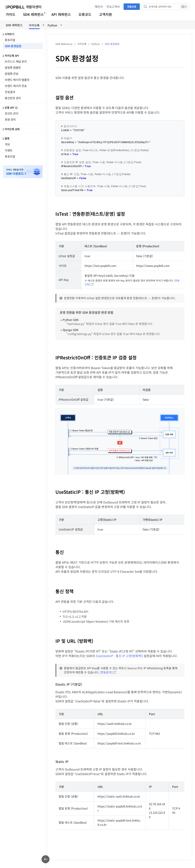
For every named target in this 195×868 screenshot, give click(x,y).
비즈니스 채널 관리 (16, 61)
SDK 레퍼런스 (33, 14)
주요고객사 (113, 7)
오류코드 (85, 14)
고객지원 (105, 14)
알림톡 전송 (12, 74)
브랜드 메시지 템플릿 (17, 80)
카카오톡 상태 (12, 129)
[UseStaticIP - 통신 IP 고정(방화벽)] (119, 656)
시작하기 (9, 34)
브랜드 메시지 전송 (16, 86)
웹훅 (7, 138)
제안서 (99, 7)
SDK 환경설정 (13, 46)
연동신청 (132, 7)
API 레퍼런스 (61, 14)
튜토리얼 (10, 40)
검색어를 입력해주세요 (168, 7)
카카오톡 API (12, 56)
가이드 (11, 14)
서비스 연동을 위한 (15, 172)
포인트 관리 (12, 113)
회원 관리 (10, 119)
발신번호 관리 (13, 98)
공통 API (11, 108)
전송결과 (10, 92)
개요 (7, 144)
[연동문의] (106, 672)
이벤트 (9, 150)
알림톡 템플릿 (13, 67)
